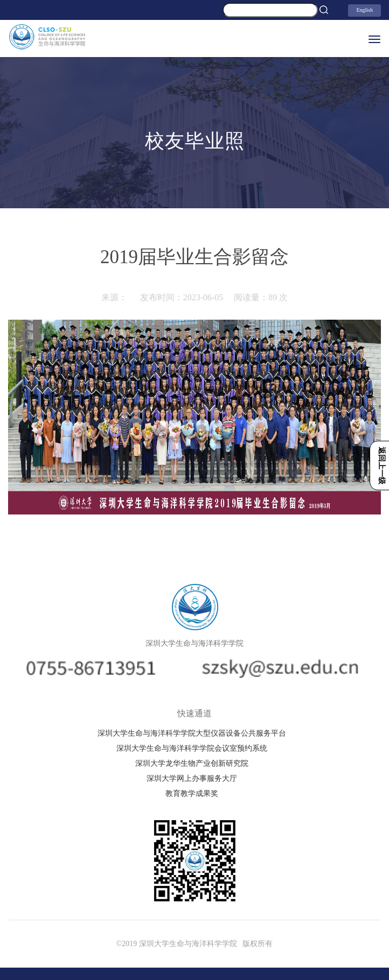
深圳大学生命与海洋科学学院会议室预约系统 (192, 748)
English (364, 10)
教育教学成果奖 (192, 794)
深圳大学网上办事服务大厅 (192, 778)
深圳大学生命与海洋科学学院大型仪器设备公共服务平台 (192, 733)
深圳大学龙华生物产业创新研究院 (192, 763)
